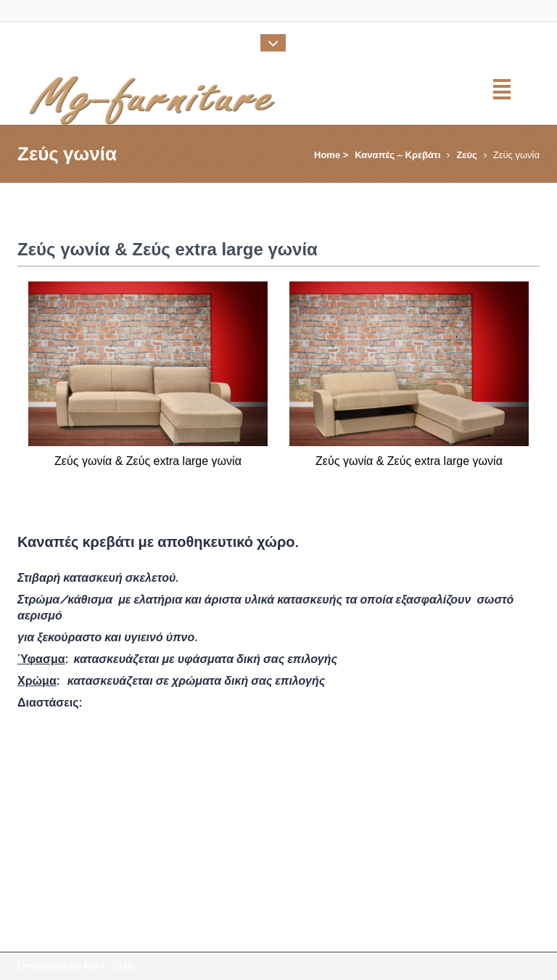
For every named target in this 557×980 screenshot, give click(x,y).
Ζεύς (466, 155)
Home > (331, 155)
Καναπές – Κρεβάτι (397, 155)
